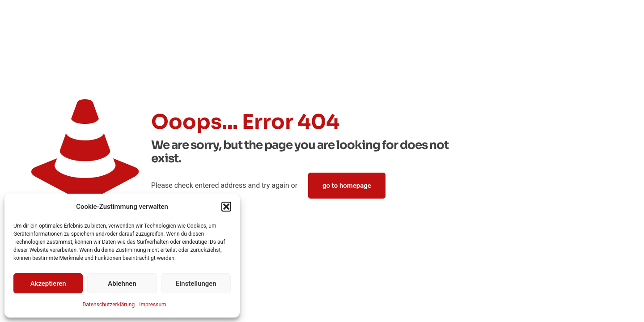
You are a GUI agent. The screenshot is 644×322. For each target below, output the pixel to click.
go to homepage (347, 186)
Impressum (153, 305)
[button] (226, 207)
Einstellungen (196, 284)
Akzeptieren (48, 284)
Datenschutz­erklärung (108, 305)
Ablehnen (122, 284)
